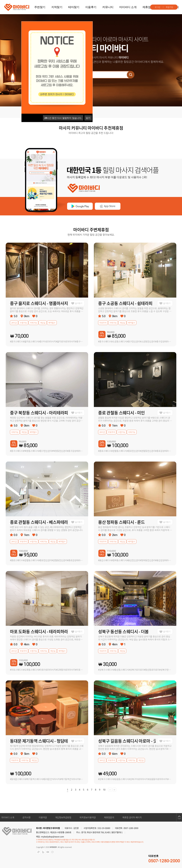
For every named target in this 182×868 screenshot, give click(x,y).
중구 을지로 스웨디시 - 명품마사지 (39, 303)
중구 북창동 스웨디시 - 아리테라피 (39, 413)
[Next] (110, 790)
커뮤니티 (108, 7)
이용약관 (43, 817)
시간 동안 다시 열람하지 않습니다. (63, 118)
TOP (179, 819)
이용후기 (91, 7)
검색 (131, 75)
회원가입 (169, 7)
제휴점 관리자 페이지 (132, 817)
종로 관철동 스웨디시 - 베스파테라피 (39, 522)
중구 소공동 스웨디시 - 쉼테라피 (125, 303)
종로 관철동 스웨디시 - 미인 (121, 413)
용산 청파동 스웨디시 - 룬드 (121, 522)
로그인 (158, 7)
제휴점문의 (149, 7)
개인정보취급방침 (63, 817)
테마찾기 (74, 7)
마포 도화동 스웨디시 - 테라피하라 (39, 631)
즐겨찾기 (79, 303)
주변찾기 (40, 7)
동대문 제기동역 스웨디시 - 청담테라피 (39, 741)
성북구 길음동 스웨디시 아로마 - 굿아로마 (127, 741)
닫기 (88, 118)
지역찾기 (57, 7)
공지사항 (26, 817)
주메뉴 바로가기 (0, 0)
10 (104, 790)
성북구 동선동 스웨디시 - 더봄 (123, 631)
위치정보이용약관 (88, 817)
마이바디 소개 (128, 7)
